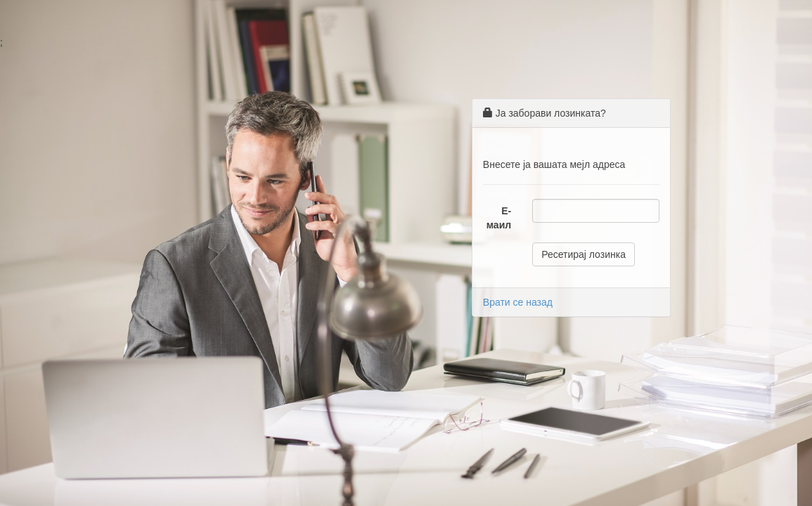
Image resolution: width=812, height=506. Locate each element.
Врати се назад (518, 302)
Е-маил (499, 218)
